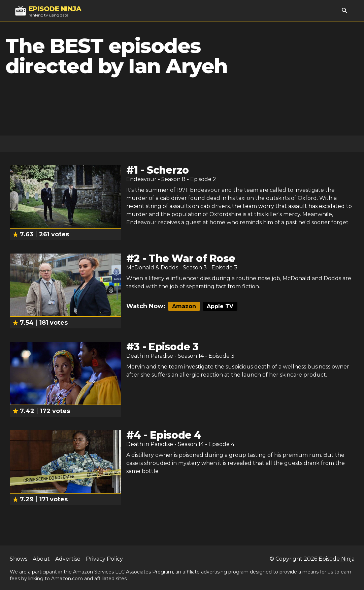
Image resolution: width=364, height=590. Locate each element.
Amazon (184, 306)
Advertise (68, 559)
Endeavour (141, 179)
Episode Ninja (337, 559)
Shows (19, 559)
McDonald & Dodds (152, 268)
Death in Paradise (150, 356)
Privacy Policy (104, 559)
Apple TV (220, 306)
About (41, 559)
